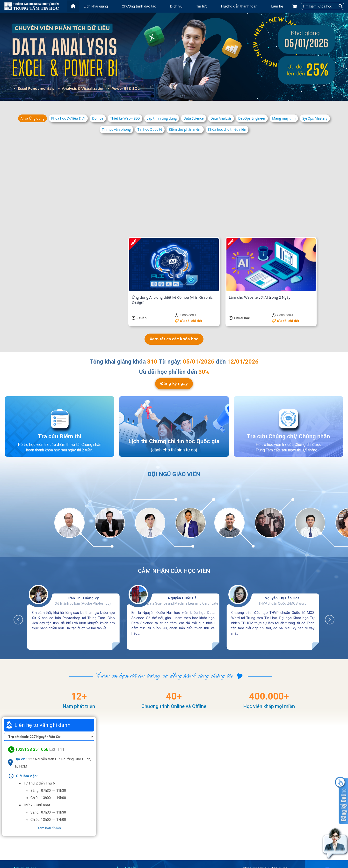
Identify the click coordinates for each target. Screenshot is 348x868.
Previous (21, 581)
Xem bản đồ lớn (49, 792)
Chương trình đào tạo (139, 6)
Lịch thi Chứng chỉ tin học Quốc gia (174, 407)
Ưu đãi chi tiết (90, 208)
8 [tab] (186, 96)
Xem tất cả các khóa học (174, 303)
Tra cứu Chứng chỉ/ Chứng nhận (288, 402)
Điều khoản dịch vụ (263, 841)
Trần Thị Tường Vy (83, 562)
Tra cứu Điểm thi (60, 402)
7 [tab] (181, 96)
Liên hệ (277, 6)
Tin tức (202, 6)
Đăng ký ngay (174, 350)
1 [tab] (152, 96)
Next (327, 581)
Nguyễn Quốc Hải (183, 562)
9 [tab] (191, 96)
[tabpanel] (174, 57)
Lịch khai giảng (96, 6)
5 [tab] (172, 96)
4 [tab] (167, 96)
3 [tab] (162, 96)
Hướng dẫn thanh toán (239, 6)
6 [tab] (176, 96)
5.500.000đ (227, 208)
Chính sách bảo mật (264, 847)
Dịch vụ (176, 6)
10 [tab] (196, 96)
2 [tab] (157, 96)
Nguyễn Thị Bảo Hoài (283, 562)
